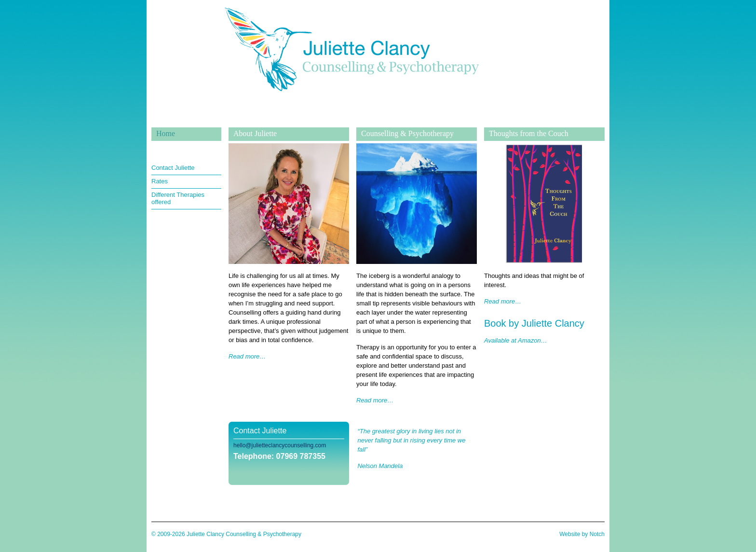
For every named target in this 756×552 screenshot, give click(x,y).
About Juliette (255, 133)
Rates (160, 181)
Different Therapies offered (178, 198)
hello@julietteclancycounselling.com (280, 445)
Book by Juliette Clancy (534, 323)
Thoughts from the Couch (529, 133)
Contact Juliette (173, 168)
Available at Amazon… (516, 340)
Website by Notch (582, 534)
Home (166, 133)
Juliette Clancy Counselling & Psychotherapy (351, 120)
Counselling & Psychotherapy (407, 133)
